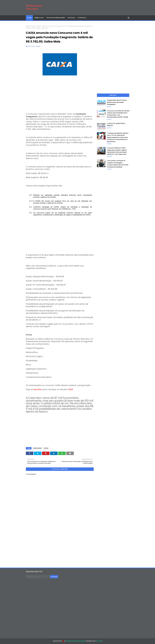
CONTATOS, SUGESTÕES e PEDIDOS (116, 125)
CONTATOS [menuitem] (82, 18)
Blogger (99, 641)
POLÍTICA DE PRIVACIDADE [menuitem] (56, 18)
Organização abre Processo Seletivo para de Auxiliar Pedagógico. (117, 102)
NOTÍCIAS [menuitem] (71, 18)
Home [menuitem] (29, 18)
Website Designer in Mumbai (76, 641)
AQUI (71, 389)
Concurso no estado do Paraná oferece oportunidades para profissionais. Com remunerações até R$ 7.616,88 (118, 114)
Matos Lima (31, 46)
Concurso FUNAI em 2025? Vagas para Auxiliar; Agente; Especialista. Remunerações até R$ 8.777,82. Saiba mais (117, 151)
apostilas (38, 389)
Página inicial (30, 26)
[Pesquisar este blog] (38, 577)
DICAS (38, 26)
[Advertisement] (60, 98)
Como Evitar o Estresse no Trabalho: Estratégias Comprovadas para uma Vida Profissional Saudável (118, 164)
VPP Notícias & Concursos (34, 7)
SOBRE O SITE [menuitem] (39, 18)
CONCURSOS (37, 448)
